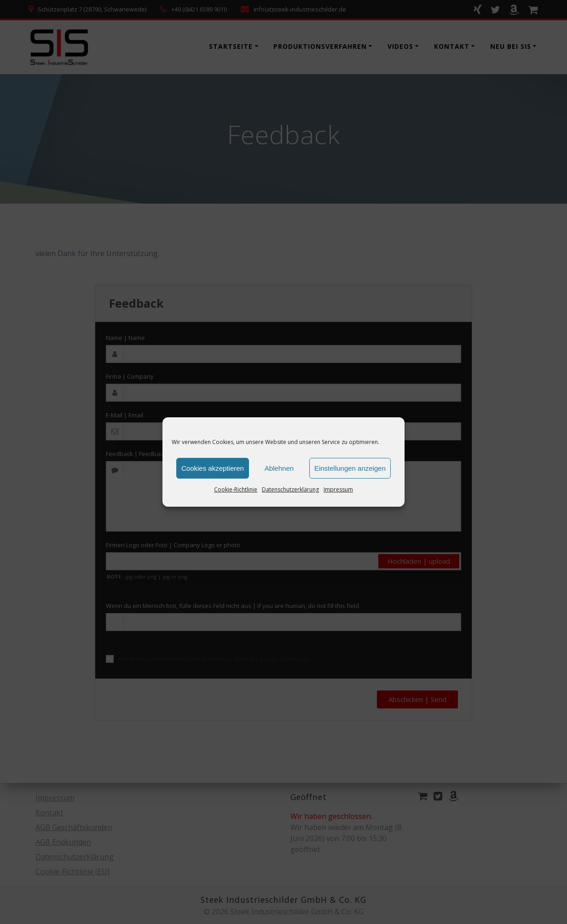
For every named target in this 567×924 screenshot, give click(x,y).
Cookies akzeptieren (213, 468)
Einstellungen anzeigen (350, 468)
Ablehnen (279, 468)
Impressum (338, 489)
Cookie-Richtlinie (236, 489)
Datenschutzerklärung (290, 489)
